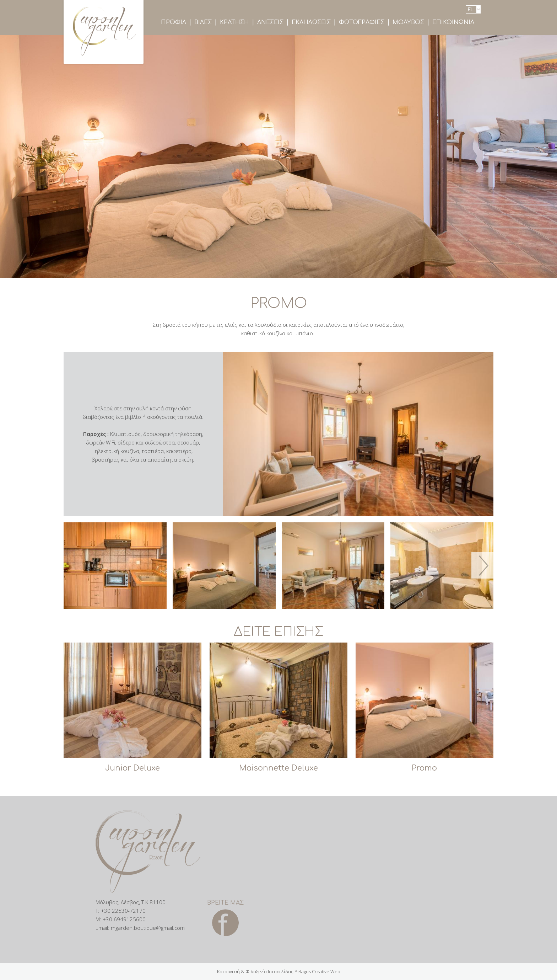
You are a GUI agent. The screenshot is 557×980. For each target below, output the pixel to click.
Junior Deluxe (133, 768)
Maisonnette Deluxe (278, 768)
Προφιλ (174, 22)
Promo (424, 768)
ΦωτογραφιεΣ (362, 22)
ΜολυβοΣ (408, 22)
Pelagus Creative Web (317, 971)
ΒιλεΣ (203, 22)
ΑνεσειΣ (270, 22)
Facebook (225, 923)
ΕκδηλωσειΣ (311, 22)
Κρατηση (234, 22)
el (471, 10)
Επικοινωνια (453, 22)
